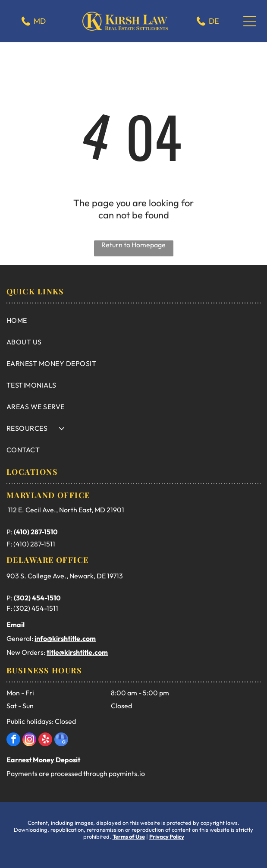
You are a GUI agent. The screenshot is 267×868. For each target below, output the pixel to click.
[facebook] (13, 740)
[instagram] (29, 740)
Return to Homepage (133, 245)
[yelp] (45, 740)
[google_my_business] (61, 740)
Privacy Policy (167, 836)
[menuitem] (133, 320)
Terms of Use (129, 836)
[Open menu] (250, 21)
